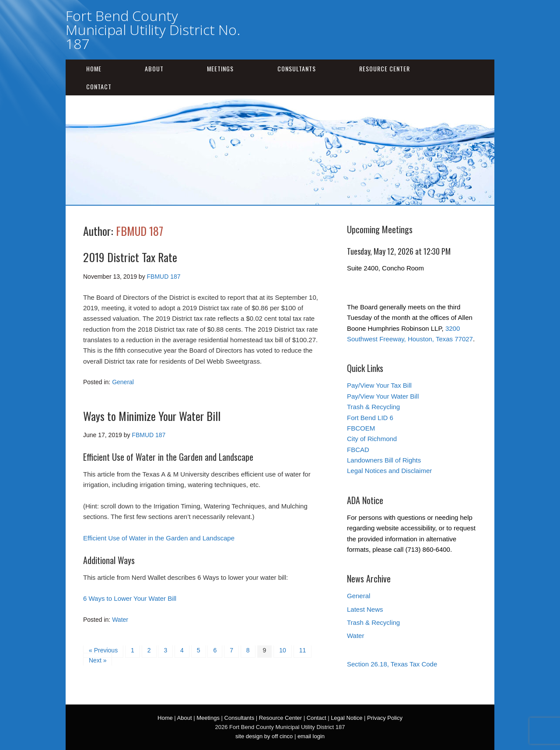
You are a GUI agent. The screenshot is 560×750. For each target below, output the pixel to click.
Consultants (297, 68)
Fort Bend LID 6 (370, 418)
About (154, 68)
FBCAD (358, 450)
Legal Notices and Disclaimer (389, 471)
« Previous (103, 650)
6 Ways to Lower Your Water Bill (130, 598)
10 (283, 650)
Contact (99, 86)
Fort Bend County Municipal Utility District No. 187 (153, 30)
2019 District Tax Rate (130, 257)
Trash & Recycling (373, 407)
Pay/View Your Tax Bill (379, 385)
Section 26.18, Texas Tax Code (392, 664)
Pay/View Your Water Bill (383, 396)
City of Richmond (372, 439)
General (123, 382)
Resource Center (385, 68)
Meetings (220, 68)
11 (303, 650)
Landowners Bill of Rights (384, 460)
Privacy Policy (385, 718)
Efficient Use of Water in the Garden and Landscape (159, 538)
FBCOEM (361, 428)
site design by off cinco (264, 736)
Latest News (365, 609)
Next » (98, 660)
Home (94, 68)
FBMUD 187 (140, 231)
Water (120, 620)
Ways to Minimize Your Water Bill (152, 416)
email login (311, 736)
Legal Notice (346, 718)
